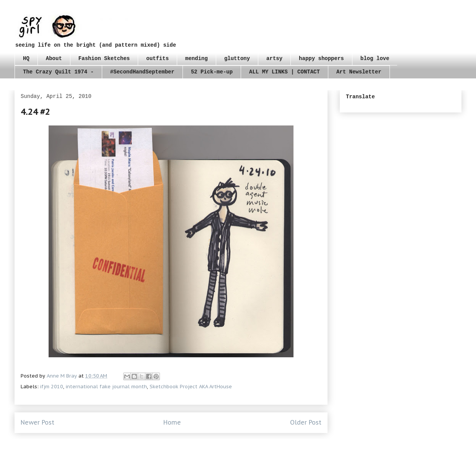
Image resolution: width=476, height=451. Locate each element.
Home (172, 422)
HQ (26, 59)
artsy (274, 59)
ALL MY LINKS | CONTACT (284, 72)
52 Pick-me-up (212, 72)
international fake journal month (106, 387)
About (54, 59)
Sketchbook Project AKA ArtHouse (191, 387)
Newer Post (37, 422)
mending (196, 59)
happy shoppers (321, 59)
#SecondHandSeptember (142, 72)
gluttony (237, 59)
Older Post (306, 422)
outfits (157, 59)
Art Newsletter (359, 72)
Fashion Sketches (104, 59)
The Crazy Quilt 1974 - (58, 72)
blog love (375, 59)
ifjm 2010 (52, 387)
